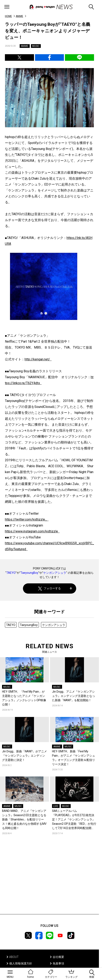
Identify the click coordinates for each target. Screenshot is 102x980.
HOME (8, 16)
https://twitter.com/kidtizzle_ (27, 519)
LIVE (56, 806)
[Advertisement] (50, 881)
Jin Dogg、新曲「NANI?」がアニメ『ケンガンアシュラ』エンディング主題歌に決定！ (24, 756)
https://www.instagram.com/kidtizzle (32, 531)
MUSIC (36, 46)
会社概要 (58, 957)
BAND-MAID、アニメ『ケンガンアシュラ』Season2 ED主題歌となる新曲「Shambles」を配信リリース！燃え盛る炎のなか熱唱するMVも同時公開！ (24, 819)
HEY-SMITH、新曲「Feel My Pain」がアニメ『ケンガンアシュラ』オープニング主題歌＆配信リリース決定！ (74, 758)
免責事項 (58, 963)
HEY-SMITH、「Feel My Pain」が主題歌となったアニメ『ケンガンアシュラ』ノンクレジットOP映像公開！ (24, 698)
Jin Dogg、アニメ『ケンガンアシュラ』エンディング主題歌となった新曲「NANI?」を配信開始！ (74, 696)
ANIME (19, 16)
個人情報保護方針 (21, 963)
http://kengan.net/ (38, 359)
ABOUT (14, 957)
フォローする (49, 588)
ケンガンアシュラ (55, 573)
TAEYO (11, 573)
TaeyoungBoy (29, 573)
